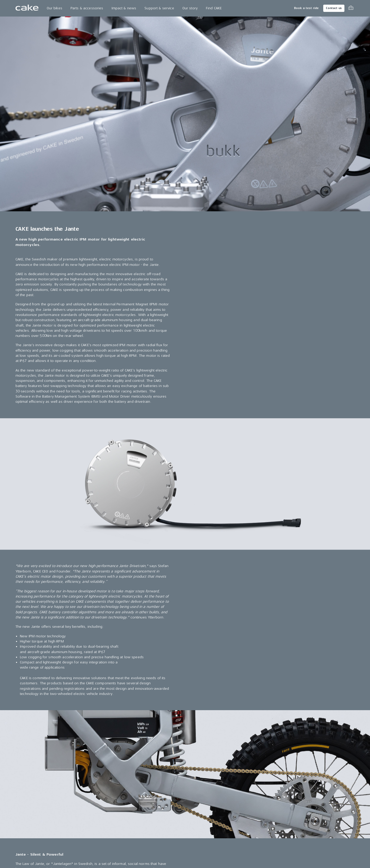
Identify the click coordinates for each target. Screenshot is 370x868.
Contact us (334, 8)
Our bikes (55, 8)
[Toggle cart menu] (351, 8)
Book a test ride (306, 8)
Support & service (159, 8)
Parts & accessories (87, 8)
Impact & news (124, 8)
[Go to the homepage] (27, 8)
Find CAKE (214, 8)
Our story (190, 8)
